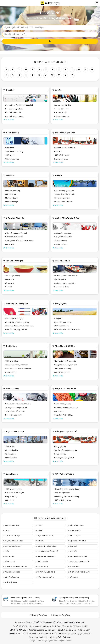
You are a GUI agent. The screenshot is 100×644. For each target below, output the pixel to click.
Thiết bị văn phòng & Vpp (80, 572)
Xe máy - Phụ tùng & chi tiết (16, 407)
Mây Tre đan (10, 279)
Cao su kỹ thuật (60, 112)
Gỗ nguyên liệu (60, 446)
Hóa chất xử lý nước (13, 112)
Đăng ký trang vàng (25, 598)
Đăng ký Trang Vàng (40, 615)
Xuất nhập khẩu (62, 261)
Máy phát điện (11, 457)
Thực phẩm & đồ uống (65, 346)
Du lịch (59, 175)
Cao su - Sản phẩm (62, 109)
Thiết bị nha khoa (12, 159)
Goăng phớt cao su (62, 116)
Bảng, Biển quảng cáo (63, 237)
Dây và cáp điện (11, 450)
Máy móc (10, 175)
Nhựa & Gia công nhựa (66, 389)
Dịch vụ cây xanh (61, 159)
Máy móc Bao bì (12, 198)
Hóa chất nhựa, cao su (14, 116)
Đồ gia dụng (12, 346)
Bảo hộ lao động (77, 525)
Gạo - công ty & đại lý (63, 322)
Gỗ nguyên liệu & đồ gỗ (66, 431)
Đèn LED (58, 151)
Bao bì (40, 525)
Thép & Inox (75, 567)
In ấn (7, 551)
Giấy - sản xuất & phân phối (16, 233)
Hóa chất (10, 90)
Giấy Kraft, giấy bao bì (14, 237)
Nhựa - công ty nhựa (63, 404)
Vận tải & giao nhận (78, 541)
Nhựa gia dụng (11, 372)
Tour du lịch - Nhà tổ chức (65, 194)
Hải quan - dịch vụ (61, 287)
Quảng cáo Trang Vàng (62, 615)
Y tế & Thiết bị (12, 133)
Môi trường (10, 556)
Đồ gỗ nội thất (60, 454)
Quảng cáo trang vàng (74, 598)
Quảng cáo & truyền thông (67, 218)
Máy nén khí (10, 500)
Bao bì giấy (10, 244)
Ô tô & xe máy (12, 389)
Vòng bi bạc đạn (12, 496)
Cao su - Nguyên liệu (63, 105)
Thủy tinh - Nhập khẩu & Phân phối (19, 326)
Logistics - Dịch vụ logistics (65, 283)
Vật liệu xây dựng (12, 577)
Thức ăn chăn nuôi (62, 326)
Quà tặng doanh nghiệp (17, 303)
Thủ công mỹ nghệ (15, 261)
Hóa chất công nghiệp (14, 109)
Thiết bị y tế (10, 155)
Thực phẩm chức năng (14, 151)
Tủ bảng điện (10, 454)
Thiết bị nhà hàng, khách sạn (17, 365)
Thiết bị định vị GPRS (63, 500)
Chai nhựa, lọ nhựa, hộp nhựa (66, 407)
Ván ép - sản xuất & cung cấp (66, 450)
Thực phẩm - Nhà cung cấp (65, 361)
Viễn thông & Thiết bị (65, 474)
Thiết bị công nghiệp (13, 489)
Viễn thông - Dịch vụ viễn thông (67, 496)
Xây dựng (74, 577)
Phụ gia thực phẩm (62, 372)
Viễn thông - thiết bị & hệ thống (67, 489)
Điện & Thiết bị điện (15, 431)
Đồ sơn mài (10, 283)
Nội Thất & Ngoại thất (65, 133)
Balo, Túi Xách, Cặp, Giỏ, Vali (16, 330)
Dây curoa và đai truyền (15, 493)
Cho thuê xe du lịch (62, 198)
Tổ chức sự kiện (60, 240)
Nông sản (58, 318)
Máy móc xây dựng (13, 190)
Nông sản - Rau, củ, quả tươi (66, 365)
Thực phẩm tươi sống (63, 368)
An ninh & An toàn (12, 525)
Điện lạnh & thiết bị (45, 536)
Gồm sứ (8, 287)
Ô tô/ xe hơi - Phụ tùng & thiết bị (18, 404)
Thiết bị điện (10, 446)
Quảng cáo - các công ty (64, 233)
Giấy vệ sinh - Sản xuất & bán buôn (19, 240)
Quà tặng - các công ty (14, 318)
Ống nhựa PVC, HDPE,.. (63, 415)
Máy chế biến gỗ (12, 201)
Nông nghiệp (61, 303)
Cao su (58, 90)
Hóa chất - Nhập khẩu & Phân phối (19, 105)
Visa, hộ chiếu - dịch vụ (63, 201)
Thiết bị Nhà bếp (12, 361)
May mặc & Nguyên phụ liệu (48, 551)
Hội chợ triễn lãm (61, 244)
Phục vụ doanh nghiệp (14, 541)
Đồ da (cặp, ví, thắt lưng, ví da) (17, 322)
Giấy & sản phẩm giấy (16, 218)
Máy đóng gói (11, 194)
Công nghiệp (12, 474)
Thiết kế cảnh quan (62, 155)
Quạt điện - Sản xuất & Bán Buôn (18, 368)
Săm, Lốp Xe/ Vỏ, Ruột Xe (15, 411)
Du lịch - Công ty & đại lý (64, 190)
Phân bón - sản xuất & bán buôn (67, 330)
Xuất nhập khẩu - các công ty (66, 276)
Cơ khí (40, 530)
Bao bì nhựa (59, 411)
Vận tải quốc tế (60, 279)
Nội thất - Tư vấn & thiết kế (65, 148)
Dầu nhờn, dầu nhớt (13, 415)
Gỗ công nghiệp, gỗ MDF (64, 457)
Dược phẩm (10, 148)
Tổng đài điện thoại (62, 493)
